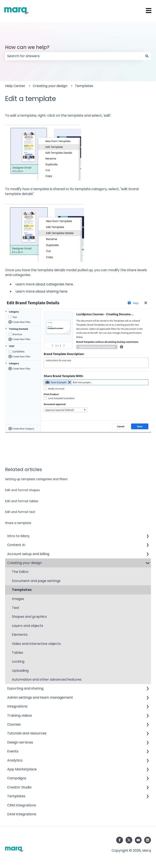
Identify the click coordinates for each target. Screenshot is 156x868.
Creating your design (50, 86)
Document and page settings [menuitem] (36, 581)
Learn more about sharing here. (42, 291)
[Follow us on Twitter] (129, 840)
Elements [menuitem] (20, 635)
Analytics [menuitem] (15, 760)
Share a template (18, 523)
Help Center (15, 86)
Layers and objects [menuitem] (28, 626)
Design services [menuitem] (20, 742)
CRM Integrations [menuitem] (22, 805)
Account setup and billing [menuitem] (28, 554)
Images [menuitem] (18, 599)
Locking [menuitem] (18, 661)
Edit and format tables (22, 501)
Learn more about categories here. (45, 284)
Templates (84, 86)
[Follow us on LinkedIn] (148, 840)
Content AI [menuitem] (16, 545)
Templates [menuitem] (22, 590)
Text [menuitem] (16, 608)
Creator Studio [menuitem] (19, 787)
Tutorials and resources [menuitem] (27, 733)
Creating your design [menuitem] (24, 563)
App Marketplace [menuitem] (22, 769)
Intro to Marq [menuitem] (18, 536)
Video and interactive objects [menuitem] (36, 644)
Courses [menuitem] (14, 724)
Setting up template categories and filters (36, 479)
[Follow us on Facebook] (120, 840)
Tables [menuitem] (17, 653)
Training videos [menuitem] (20, 715)
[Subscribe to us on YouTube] (138, 840)
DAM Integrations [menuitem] (22, 814)
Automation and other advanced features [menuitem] (47, 679)
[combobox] (74, 56)
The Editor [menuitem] (20, 572)
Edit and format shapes (22, 490)
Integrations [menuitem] (17, 706)
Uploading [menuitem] (20, 671)
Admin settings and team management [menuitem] (40, 697)
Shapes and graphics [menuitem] (29, 617)
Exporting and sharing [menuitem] (25, 688)
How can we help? (27, 47)
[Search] (147, 56)
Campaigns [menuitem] (17, 778)
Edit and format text (20, 512)
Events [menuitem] (13, 751)
